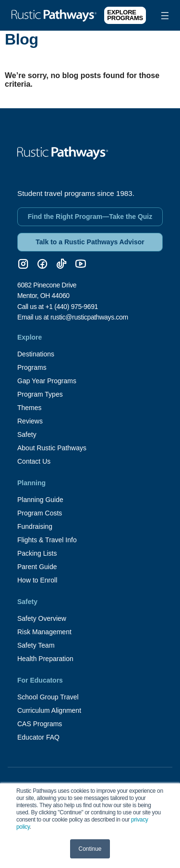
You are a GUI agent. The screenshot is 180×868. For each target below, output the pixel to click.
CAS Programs (40, 724)
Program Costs (40, 513)
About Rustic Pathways (52, 448)
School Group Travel (48, 697)
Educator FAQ (38, 737)
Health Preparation (45, 659)
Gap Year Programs (47, 381)
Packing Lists (37, 553)
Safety (27, 434)
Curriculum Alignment (49, 710)
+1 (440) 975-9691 (72, 307)
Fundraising (35, 526)
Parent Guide (37, 567)
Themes (30, 408)
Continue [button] (90, 849)
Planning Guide (40, 500)
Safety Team (36, 645)
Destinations (36, 354)
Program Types (40, 394)
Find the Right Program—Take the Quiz (90, 217)
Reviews (30, 421)
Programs (32, 367)
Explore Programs (125, 15)
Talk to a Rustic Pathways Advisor (90, 242)
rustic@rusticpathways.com (89, 317)
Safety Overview (42, 618)
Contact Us (34, 461)
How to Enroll (37, 580)
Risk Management (44, 632)
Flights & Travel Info (47, 540)
